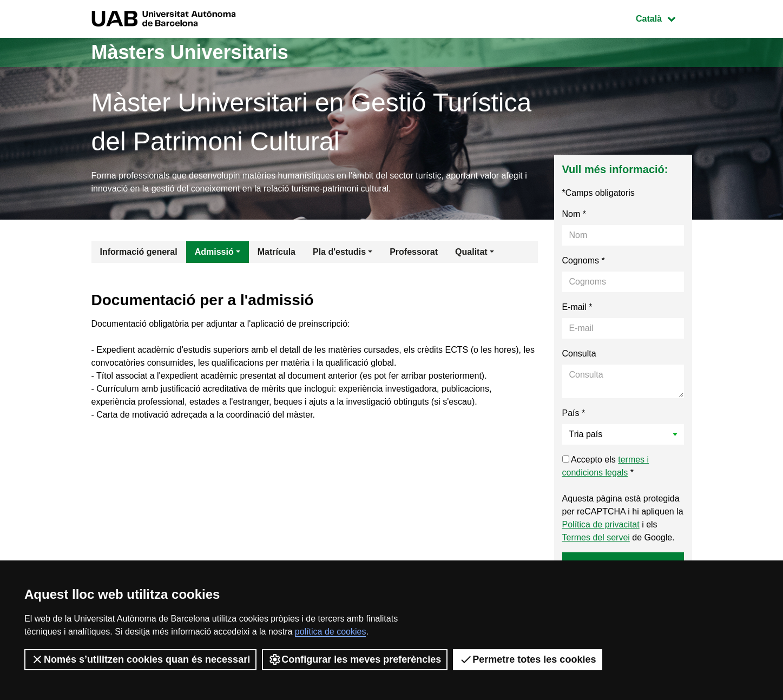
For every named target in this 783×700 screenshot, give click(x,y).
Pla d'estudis (339, 252)
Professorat (414, 252)
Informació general (139, 252)
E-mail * (577, 307)
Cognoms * (584, 260)
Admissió (214, 252)
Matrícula (277, 252)
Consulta (579, 354)
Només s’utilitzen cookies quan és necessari (140, 659)
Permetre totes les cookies (528, 659)
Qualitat (471, 252)
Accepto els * (606, 466)
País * (574, 413)
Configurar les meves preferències (355, 659)
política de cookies (331, 632)
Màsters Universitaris (190, 52)
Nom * (574, 214)
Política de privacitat (601, 524)
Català (663, 18)
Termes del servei (596, 537)
